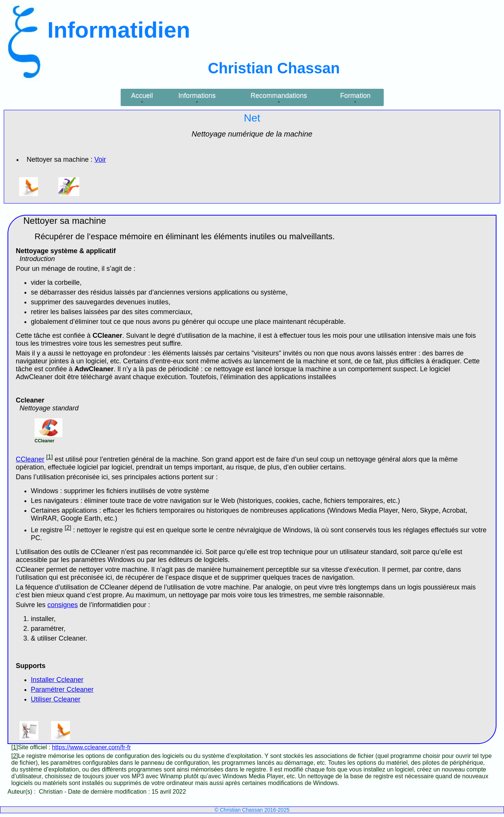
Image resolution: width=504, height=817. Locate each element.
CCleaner (30, 459)
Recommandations (279, 96)
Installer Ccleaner (57, 680)
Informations (197, 96)
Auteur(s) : (22, 792)
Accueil (142, 96)
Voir (100, 159)
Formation (355, 96)
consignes (63, 605)
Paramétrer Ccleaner (62, 689)
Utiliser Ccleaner (56, 699)
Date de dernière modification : (110, 792)
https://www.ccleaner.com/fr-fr (91, 747)
